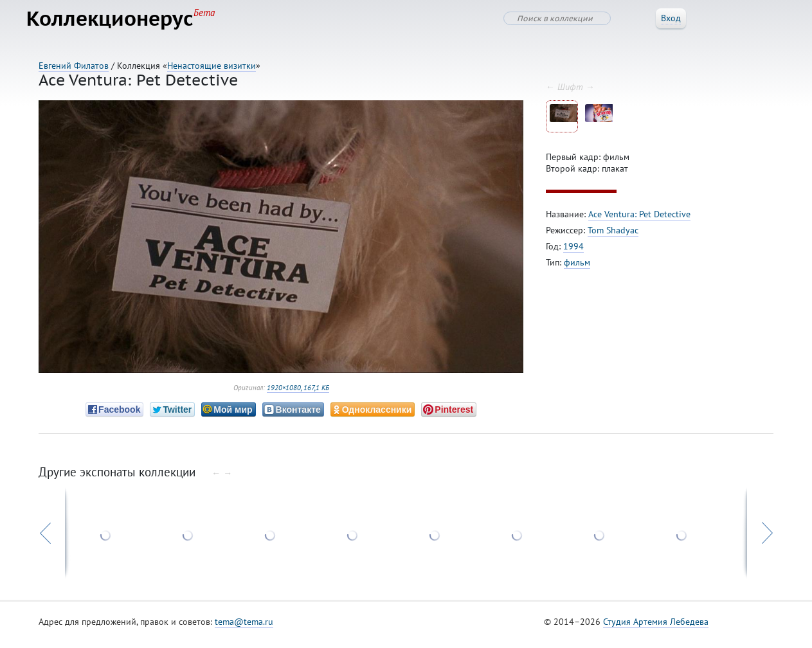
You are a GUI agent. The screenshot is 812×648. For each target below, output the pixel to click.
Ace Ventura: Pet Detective (639, 221)
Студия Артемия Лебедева (656, 628)
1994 (573, 253)
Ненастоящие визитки (212, 66)
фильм (577, 269)
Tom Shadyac (613, 237)
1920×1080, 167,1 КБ (298, 394)
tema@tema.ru (244, 628)
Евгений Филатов (74, 66)
